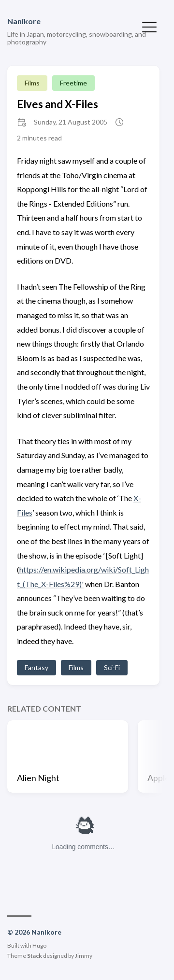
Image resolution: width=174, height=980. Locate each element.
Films (32, 83)
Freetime (73, 83)
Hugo (39, 945)
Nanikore (24, 21)
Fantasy (36, 667)
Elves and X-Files (58, 104)
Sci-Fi (112, 667)
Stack (35, 956)
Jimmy (84, 956)
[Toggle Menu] (149, 26)
